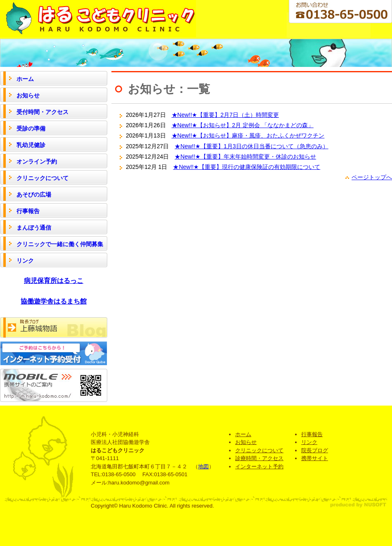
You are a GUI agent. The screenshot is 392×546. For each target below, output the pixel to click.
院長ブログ (315, 450)
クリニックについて (259, 450)
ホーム (243, 434)
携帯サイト (315, 458)
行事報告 (312, 434)
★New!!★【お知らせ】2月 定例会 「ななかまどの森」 (243, 125)
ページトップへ (372, 177)
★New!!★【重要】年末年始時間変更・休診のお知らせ (245, 157)
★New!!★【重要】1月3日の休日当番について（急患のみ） (251, 146)
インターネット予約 (259, 466)
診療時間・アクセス (259, 458)
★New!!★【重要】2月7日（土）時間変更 (225, 115)
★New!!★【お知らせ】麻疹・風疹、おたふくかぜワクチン (248, 135)
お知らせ (246, 442)
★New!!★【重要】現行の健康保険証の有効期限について (247, 167)
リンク (309, 442)
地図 (203, 466)
